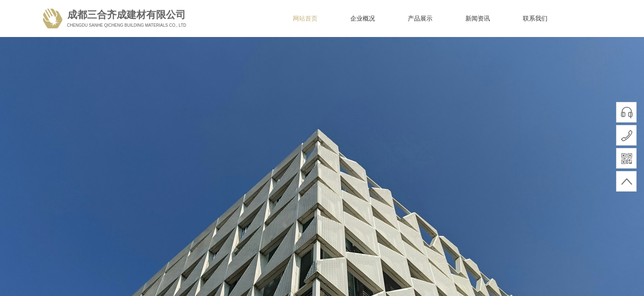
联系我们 (535, 18)
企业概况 (363, 18)
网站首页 (305, 18)
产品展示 (420, 18)
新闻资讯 (478, 18)
